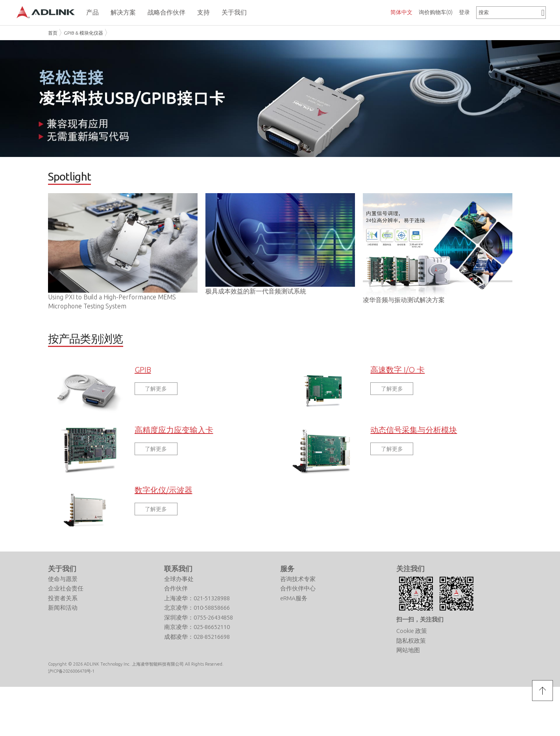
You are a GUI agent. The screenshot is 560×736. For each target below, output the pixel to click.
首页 (53, 33)
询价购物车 (436, 12)
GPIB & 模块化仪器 (83, 33)
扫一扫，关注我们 (420, 624)
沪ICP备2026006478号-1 (71, 676)
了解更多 (156, 393)
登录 (464, 12)
